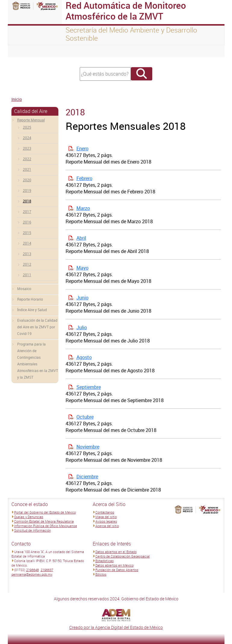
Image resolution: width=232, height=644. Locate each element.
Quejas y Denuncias (29, 517)
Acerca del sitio (107, 526)
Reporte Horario (30, 299)
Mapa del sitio (106, 517)
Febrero (84, 178)
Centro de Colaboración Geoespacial (123, 556)
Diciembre (87, 477)
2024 (27, 138)
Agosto (84, 357)
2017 (27, 211)
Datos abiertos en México (114, 565)
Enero (82, 148)
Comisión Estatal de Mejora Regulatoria (44, 521)
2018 (27, 201)
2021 (27, 169)
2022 (27, 159)
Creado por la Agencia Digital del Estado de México (116, 627)
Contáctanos (105, 512)
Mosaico (24, 289)
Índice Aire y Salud (32, 310)
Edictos (101, 574)
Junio (82, 298)
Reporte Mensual (31, 120)
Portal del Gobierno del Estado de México (45, 512)
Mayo (82, 268)
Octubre (85, 417)
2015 (27, 233)
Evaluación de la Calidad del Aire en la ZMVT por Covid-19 (37, 327)
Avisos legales (106, 521)
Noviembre (88, 447)
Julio (82, 327)
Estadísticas (105, 561)
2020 (27, 180)
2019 (27, 190)
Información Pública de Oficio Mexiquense (46, 526)
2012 (27, 264)
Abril (81, 238)
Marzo (83, 208)
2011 (27, 275)
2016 (27, 222)
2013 (27, 254)
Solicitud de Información (32, 530)
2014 (27, 243)
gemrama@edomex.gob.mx (32, 574)
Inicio (17, 99)
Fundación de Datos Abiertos (117, 570)
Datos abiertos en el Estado (116, 552)
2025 (27, 127)
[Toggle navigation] (20, 51)
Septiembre (89, 387)
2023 (27, 148)
